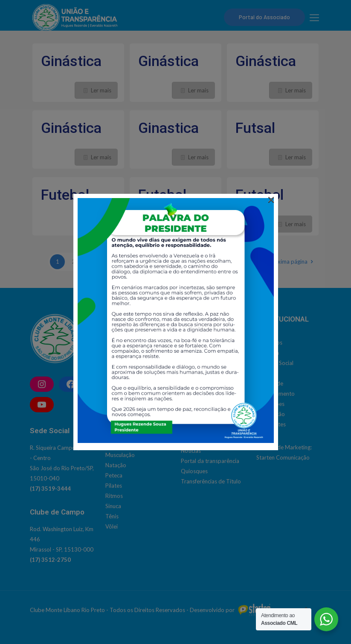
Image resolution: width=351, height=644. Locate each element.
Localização (271, 414)
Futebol (65, 195)
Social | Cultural (200, 342)
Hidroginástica (123, 424)
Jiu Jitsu (115, 434)
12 (231, 262)
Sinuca (113, 506)
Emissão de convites (206, 410)
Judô (112, 445)
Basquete (117, 342)
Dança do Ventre (126, 373)
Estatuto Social (275, 363)
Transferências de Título (211, 481)
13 (247, 262)
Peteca (114, 475)
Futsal (255, 128)
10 (200, 262)
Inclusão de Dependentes (212, 430)
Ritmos (114, 496)
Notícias (191, 451)
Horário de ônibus (203, 420)
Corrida (115, 363)
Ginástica (71, 61)
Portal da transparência (210, 461)
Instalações (270, 404)
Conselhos (269, 342)
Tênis (112, 516)
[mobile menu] (314, 17)
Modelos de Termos (206, 440)
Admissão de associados (212, 389)
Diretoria (268, 353)
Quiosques (194, 471)
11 (215, 262)
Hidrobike (118, 414)
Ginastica (168, 128)
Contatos (193, 400)
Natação (116, 465)
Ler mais (101, 90)
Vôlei (112, 526)
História (266, 373)
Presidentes (271, 424)
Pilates (114, 486)
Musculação (120, 455)
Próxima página (292, 262)
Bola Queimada (125, 353)
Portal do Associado (264, 17)
